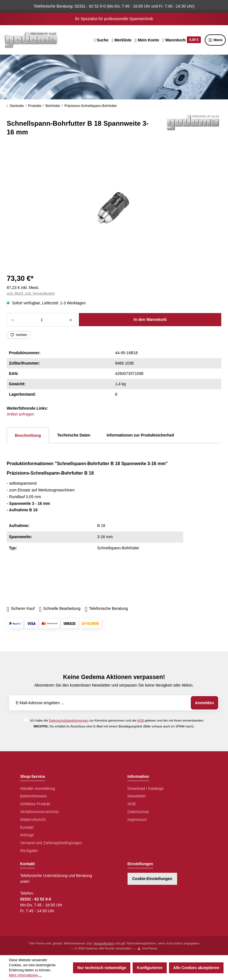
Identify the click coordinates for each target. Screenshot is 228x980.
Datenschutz (138, 812)
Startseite (15, 106)
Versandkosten (104, 943)
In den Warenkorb (150, 319)
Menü (215, 40)
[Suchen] (101, 40)
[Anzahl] (42, 320)
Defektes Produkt (35, 804)
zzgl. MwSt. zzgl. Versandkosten (31, 293)
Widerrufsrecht (33, 820)
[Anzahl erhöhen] (71, 320)
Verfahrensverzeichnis (39, 812)
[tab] (28, 435)
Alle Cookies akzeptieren (196, 968)
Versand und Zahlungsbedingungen (51, 843)
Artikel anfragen (20, 414)
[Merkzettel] (122, 40)
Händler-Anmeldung (38, 788)
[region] (114, 208)
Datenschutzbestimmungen (69, 720)
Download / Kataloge (146, 788)
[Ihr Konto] (147, 40)
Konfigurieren (150, 968)
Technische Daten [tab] (74, 435)
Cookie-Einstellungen (152, 879)
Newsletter (137, 796)
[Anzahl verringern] (12, 320)
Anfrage (27, 835)
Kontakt (27, 827)
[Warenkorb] (182, 40)
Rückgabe (29, 851)
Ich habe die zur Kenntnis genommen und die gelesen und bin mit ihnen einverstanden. (117, 720)
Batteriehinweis (33, 796)
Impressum (137, 820)
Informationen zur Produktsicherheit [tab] (140, 435)
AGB (141, 720)
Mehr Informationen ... (25, 975)
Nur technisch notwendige (102, 968)
